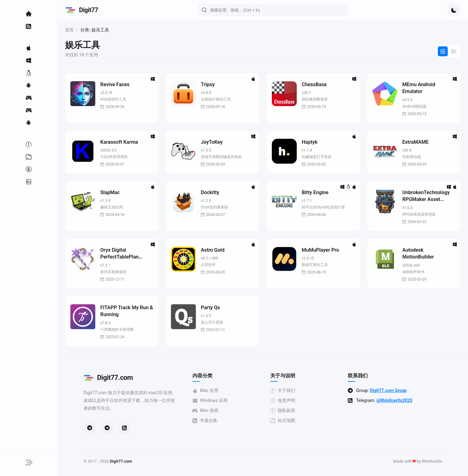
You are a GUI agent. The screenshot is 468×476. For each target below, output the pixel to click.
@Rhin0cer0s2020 (403, 400)
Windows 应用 (219, 401)
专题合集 (214, 420)
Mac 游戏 (214, 411)
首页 (87, 30)
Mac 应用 (214, 391)
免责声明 (291, 401)
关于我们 (291, 391)
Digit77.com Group (397, 390)
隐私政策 (291, 411)
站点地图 (291, 420)
